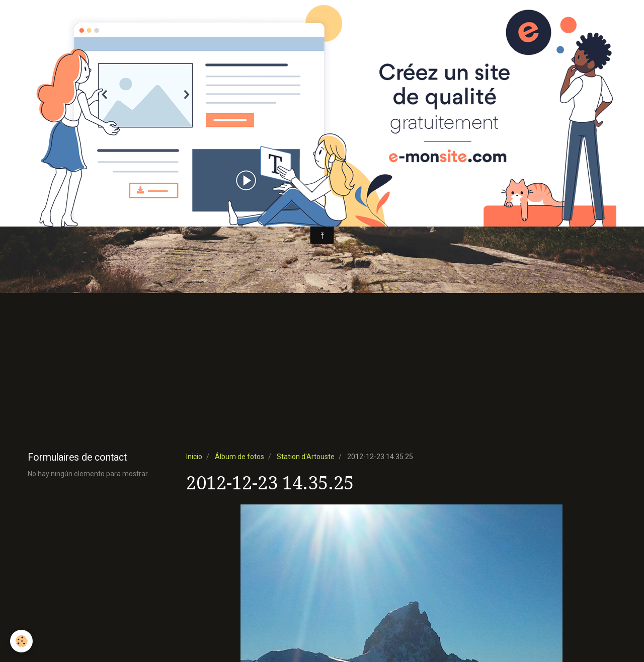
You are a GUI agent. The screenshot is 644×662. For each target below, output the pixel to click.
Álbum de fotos (239, 457)
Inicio (194, 457)
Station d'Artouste (306, 457)
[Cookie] (21, 641)
